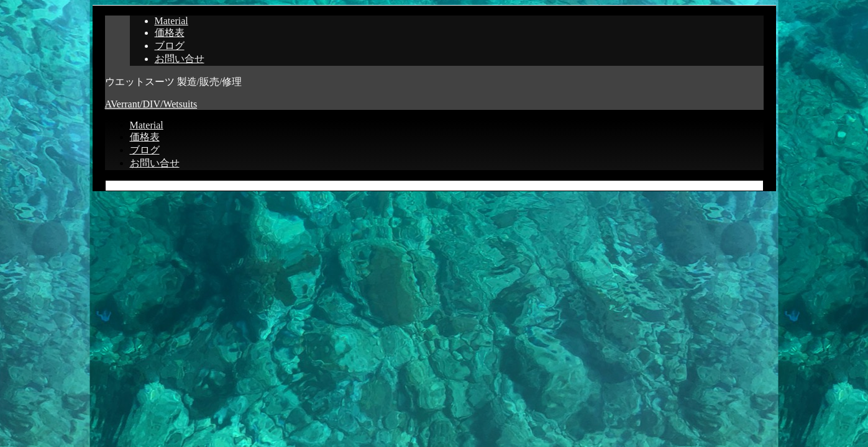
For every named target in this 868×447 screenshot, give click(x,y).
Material (171, 21)
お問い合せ (180, 59)
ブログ (170, 46)
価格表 (170, 33)
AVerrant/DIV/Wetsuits (151, 104)
